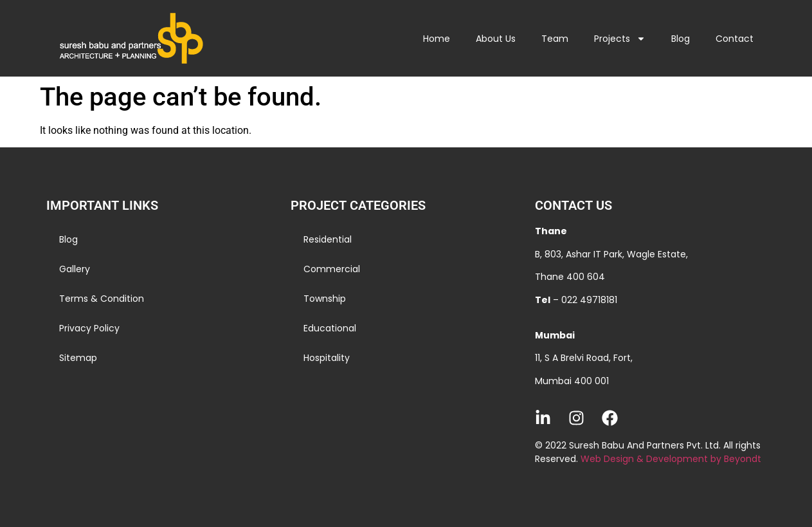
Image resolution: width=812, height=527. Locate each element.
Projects (620, 39)
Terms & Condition (102, 299)
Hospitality (327, 358)
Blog (681, 39)
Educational (330, 328)
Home (437, 39)
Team (555, 39)
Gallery (75, 269)
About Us (496, 39)
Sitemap (78, 358)
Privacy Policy (89, 328)
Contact (735, 39)
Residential (328, 239)
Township (325, 299)
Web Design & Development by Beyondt (671, 459)
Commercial (332, 269)
